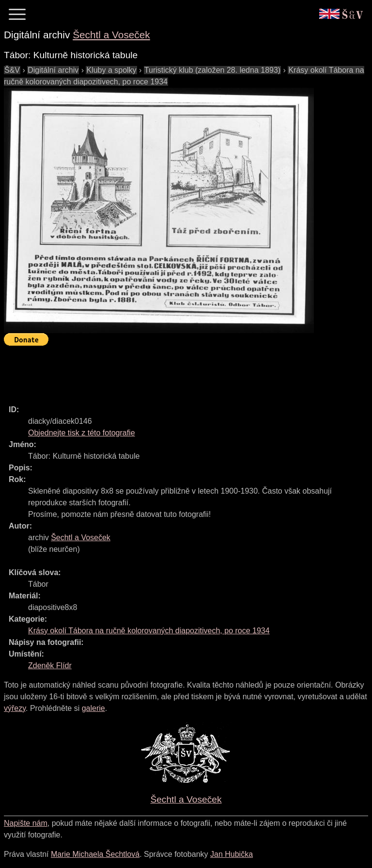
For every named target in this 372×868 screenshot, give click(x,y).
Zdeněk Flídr (50, 666)
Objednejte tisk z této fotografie (82, 433)
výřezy (15, 708)
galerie (93, 708)
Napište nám (26, 823)
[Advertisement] (180, 371)
